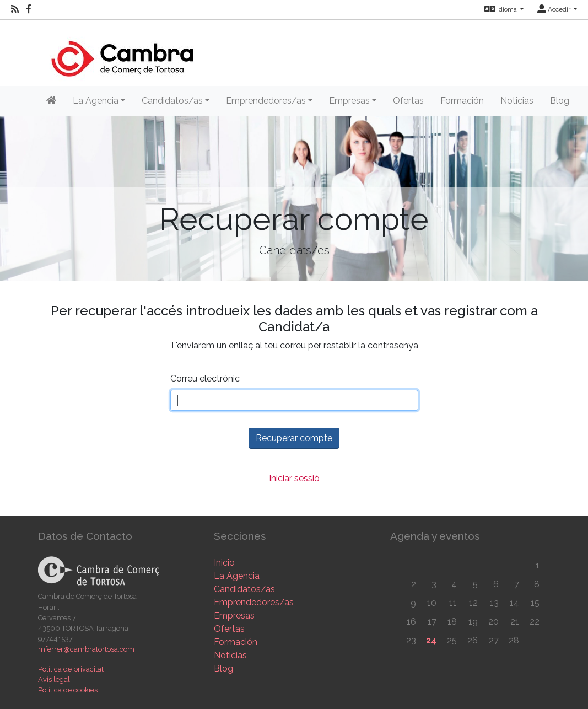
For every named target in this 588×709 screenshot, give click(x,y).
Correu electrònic (205, 378)
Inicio (224, 563)
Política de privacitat (71, 669)
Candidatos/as (244, 589)
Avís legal (54, 680)
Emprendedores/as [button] (266, 101)
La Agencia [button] (96, 101)
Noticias (517, 101)
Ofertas (408, 101)
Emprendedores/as (254, 602)
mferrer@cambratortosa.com (86, 649)
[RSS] (15, 9)
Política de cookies (68, 690)
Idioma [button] (501, 9)
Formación (462, 101)
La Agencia (237, 576)
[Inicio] (122, 52)
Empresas (234, 616)
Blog (560, 101)
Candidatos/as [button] (172, 101)
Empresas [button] (349, 101)
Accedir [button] (555, 9)
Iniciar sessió (294, 478)
